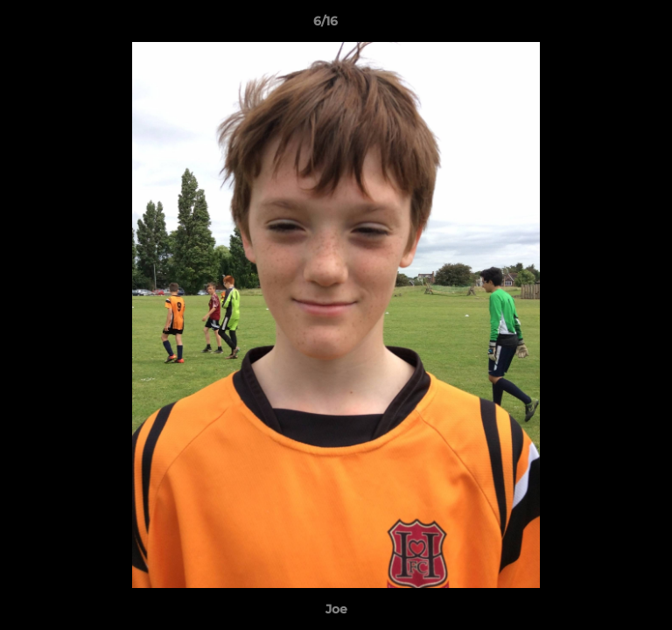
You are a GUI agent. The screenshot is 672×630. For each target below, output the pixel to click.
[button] (609, 25)
